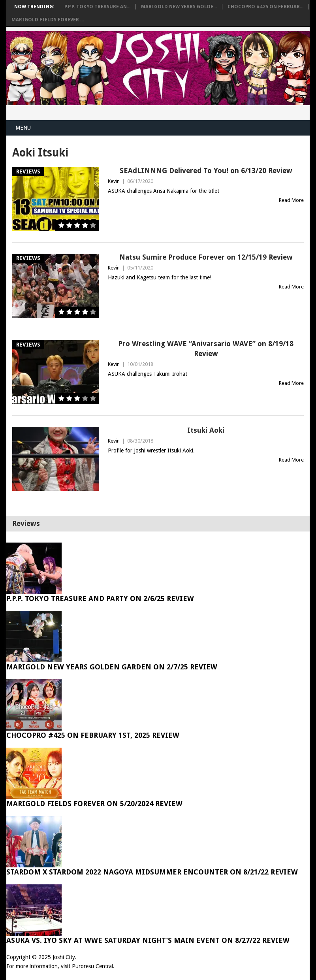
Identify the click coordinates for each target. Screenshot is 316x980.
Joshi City (64, 957)
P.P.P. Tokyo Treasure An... (97, 7)
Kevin (114, 181)
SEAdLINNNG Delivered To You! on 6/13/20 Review (206, 171)
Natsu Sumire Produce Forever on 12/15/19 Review (206, 257)
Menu (23, 128)
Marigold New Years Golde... (179, 7)
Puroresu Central (92, 966)
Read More (291, 200)
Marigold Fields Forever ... (48, 20)
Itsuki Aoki (206, 430)
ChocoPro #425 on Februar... (265, 7)
